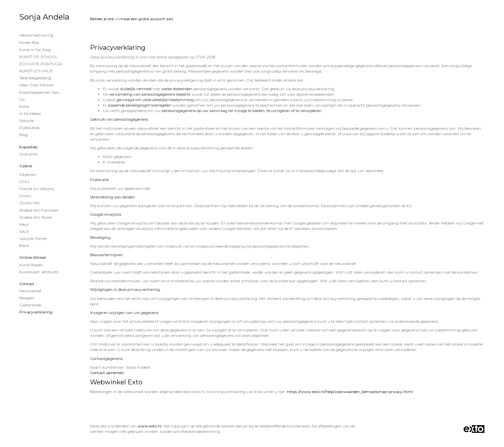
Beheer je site (102, 19)
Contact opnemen (107, 373)
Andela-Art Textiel (36, 217)
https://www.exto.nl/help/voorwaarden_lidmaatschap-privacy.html (350, 392)
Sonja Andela (44, 17)
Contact (27, 284)
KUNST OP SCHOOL (39, 57)
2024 (24, 182)
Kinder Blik (29, 43)
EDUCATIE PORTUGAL (41, 64)
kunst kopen (31, 265)
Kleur (24, 224)
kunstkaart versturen (39, 272)
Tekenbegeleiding (35, 78)
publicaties (29, 128)
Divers (25, 196)
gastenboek (30, 305)
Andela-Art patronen (39, 210)
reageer (27, 298)
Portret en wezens (37, 189)
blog (24, 135)
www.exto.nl (149, 426)
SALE (24, 231)
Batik (24, 106)
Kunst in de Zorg (35, 50)
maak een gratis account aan (146, 19)
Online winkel (32, 257)
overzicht (29, 154)
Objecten (28, 175)
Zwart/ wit (30, 203)
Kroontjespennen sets (39, 92)
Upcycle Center (33, 238)
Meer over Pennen (37, 85)
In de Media (30, 114)
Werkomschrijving (36, 35)
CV (22, 99)
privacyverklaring (36, 312)
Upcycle (27, 121)
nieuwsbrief (30, 291)
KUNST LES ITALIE (36, 71)
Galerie (26, 166)
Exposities (28, 147)
